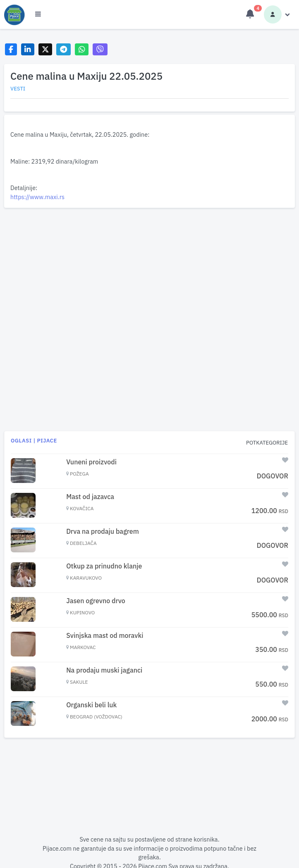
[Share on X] (45, 49)
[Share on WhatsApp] (82, 49)
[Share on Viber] (100, 49)
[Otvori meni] (38, 14)
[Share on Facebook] (11, 49)
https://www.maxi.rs (37, 197)
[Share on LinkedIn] (28, 49)
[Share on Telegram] (64, 49)
